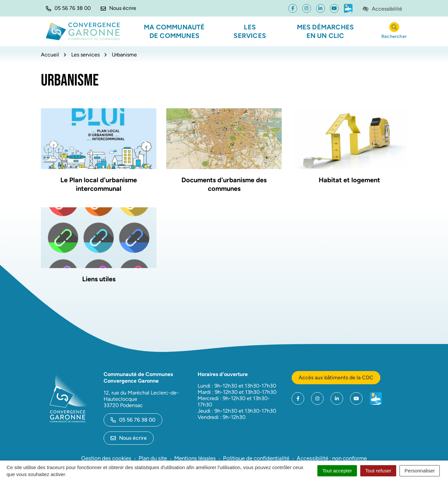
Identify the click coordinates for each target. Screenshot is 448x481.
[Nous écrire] (118, 8)
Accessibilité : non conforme (332, 458)
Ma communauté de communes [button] (174, 31)
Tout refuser (378, 471)
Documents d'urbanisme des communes (224, 184)
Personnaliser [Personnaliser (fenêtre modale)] (420, 471)
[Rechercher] (394, 32)
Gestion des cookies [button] (106, 458)
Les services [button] (250, 31)
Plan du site (153, 458)
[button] (68, 8)
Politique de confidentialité (256, 458)
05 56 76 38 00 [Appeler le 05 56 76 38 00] (133, 420)
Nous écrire (129, 438)
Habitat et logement (349, 180)
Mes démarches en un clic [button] (325, 31)
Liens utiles (99, 279)
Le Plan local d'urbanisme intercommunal (99, 184)
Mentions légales (195, 458)
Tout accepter (337, 471)
